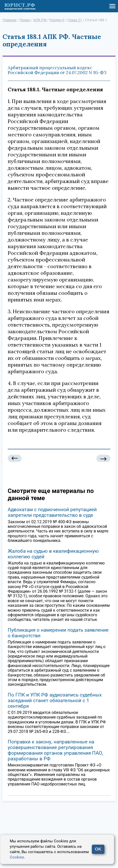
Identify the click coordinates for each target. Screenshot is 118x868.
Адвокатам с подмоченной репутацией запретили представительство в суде (52, 512)
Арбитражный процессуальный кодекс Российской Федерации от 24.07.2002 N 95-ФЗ (57, 70)
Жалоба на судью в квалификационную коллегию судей (53, 554)
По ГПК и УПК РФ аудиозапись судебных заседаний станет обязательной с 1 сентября (55, 700)
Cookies (17, 857)
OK (98, 849)
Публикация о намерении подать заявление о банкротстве (58, 633)
